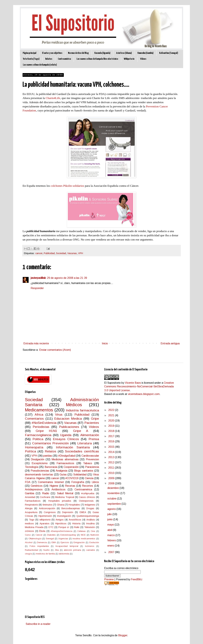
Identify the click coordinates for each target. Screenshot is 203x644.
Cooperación (71, 467)
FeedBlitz (137, 579)
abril (110, 530)
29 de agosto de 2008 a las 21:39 (67, 278)
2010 (112, 473)
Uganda (66, 435)
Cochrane (45, 497)
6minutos (47, 505)
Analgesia (62, 471)
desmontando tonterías (39, 475)
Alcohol (29, 542)
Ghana (61, 505)
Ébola (42, 531)
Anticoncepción (47, 508)
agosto (112, 509)
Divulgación (38, 459)
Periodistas (41, 427)
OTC (51, 527)
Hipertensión (45, 516)
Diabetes (51, 535)
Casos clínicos (87, 497)
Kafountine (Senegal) (169, 53)
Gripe (95, 419)
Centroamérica (64, 59)
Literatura (84, 443)
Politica (38, 439)
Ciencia (89, 478)
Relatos (49, 59)
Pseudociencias (40, 471)
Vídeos (143, 59)
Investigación (64, 516)
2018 (112, 431)
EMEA (83, 512)
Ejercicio (65, 542)
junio (110, 519)
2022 (112, 410)
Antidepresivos (34, 489)
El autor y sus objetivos (52, 53)
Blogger (123, 635)
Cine (93, 531)
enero (111, 546)
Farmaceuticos (65, 463)
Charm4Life (53, 98)
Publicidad (49, 253)
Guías (63, 475)
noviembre (114, 493)
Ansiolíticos (75, 520)
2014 (112, 452)
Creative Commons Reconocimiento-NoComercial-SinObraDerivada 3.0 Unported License (139, 387)
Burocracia (51, 467)
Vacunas (72, 253)
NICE (83, 535)
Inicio (105, 343)
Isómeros (90, 546)
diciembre (113, 488)
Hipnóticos (61, 524)
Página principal (30, 53)
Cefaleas (81, 531)
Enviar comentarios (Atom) (55, 350)
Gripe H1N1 (46, 431)
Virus (59, 415)
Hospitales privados (60, 501)
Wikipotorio (129, 59)
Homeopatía (34, 447)
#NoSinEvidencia (44, 423)
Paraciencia (92, 467)
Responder (37, 288)
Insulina (90, 524)
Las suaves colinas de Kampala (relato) (40, 65)
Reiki (77, 527)
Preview (109, 579)
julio (110, 514)
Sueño (46, 550)
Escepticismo (40, 463)
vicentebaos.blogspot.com (144, 394)
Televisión (90, 527)
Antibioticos (58, 489)
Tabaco (88, 463)
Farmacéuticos (33, 501)
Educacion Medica (68, 419)
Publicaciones (69, 427)
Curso (28, 535)
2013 (112, 457)
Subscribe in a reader (38, 624)
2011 (112, 468)
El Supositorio (112, 383)
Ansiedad (30, 497)
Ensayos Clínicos (66, 439)
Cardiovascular (90, 456)
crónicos (29, 531)
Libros (95, 482)
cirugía (28, 554)
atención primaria (72, 550)
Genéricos (37, 486)
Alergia (29, 508)
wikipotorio (45, 520)
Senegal (50, 539)
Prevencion (92, 459)
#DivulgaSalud (67, 456)
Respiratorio (31, 505)
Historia (76, 524)
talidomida (64, 554)
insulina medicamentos (84, 539)
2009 (112, 478)
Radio (46, 493)
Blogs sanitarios (84, 471)
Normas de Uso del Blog (78, 53)
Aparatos (45, 524)
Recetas (70, 486)
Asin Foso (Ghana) (124, 53)
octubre (112, 499)
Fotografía (78, 482)
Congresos (50, 512)
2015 (112, 447)
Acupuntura (31, 512)
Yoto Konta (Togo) (31, 59)
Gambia (30, 493)
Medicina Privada (34, 527)
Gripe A (81, 431)
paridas (48, 456)
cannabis (91, 550)
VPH (81, 253)
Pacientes (92, 423)
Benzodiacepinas (71, 508)
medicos (29, 524)
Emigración (79, 542)
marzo (111, 535)
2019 (112, 426)
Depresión (68, 512)
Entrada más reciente (36, 343)
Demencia (42, 542)
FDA (28, 482)
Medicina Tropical (65, 497)
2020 (112, 421)
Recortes (88, 486)
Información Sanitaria (73, 447)
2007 (112, 552)
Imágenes (90, 505)
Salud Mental (65, 493)
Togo (32, 520)
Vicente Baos (133, 383)
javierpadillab (38, 278)
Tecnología (31, 467)
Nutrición (95, 535)
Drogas (90, 508)
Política (30, 451)
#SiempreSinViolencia (62, 531)
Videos (94, 427)
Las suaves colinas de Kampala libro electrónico (97, 59)
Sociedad (61, 253)
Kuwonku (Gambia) (146, 53)
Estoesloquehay (68, 535)
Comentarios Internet (51, 482)
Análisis (91, 520)
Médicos (74, 405)
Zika (57, 550)
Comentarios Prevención (50, 443)
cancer (39, 253)
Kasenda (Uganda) (102, 53)
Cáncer (39, 535)
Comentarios (34, 419)
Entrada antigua (170, 343)
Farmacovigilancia (38, 435)
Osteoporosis (86, 501)
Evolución (94, 542)
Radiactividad (32, 550)
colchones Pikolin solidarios (67, 186)
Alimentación (90, 435)
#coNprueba (88, 493)
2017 (112, 436)
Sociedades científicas (82, 451)
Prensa (94, 439)
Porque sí (64, 527)
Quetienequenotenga (88, 516)
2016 (112, 441)
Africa (39, 415)
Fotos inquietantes (39, 546)
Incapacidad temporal (67, 546)
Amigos (60, 520)
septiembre (114, 504)
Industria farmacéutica (82, 410)
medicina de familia (45, 554)
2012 (112, 462)
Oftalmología (35, 539)
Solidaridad (80, 475)
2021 (112, 415)
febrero (112, 540)
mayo (111, 525)
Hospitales (74, 505)
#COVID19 (72, 478)
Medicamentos (39, 410)
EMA (54, 542)
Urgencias (63, 539)
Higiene (54, 486)
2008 (112, 483)
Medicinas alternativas (65, 459)
